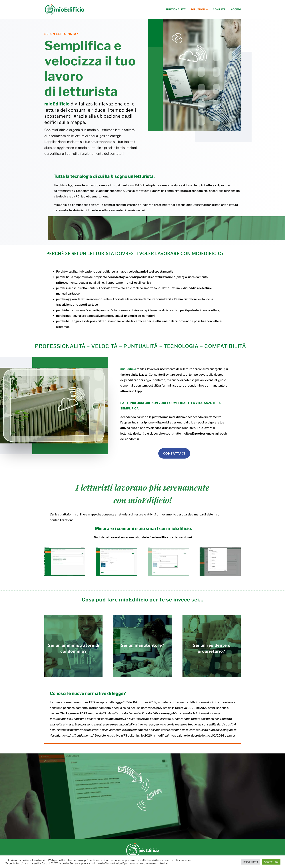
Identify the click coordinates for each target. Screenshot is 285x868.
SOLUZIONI (198, 10)
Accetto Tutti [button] (271, 862)
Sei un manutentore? (142, 645)
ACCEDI (236, 10)
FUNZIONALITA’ (176, 10)
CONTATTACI (174, 453)
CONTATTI (220, 10)
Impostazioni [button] (251, 862)
